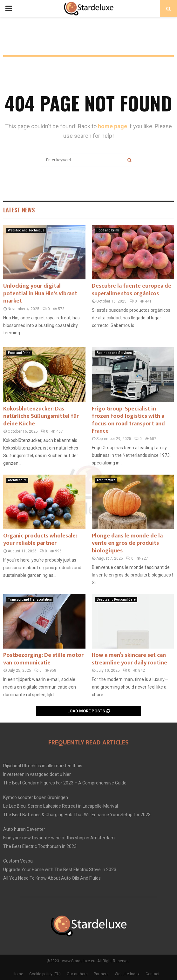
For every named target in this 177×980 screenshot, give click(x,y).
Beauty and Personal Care (116, 600)
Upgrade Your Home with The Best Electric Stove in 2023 (60, 870)
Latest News (19, 210)
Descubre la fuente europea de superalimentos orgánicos (132, 290)
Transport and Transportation (30, 600)
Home (18, 974)
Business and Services (114, 353)
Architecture (17, 480)
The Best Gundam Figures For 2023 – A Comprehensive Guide (65, 783)
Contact (153, 974)
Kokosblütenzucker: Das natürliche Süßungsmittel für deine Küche (41, 416)
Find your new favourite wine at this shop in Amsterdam (59, 838)
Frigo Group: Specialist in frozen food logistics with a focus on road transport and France (128, 420)
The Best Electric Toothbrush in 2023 (40, 846)
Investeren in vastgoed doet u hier (37, 774)
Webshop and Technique (26, 230)
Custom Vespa (18, 861)
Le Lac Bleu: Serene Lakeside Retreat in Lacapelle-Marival (61, 806)
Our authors (77, 974)
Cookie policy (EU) (45, 974)
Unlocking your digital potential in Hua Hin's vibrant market (40, 293)
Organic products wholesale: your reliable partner (40, 540)
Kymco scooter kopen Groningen (36, 797)
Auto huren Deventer (24, 829)
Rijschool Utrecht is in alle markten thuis (43, 766)
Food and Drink (108, 230)
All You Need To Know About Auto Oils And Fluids (52, 878)
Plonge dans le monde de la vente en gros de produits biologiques (127, 543)
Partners (101, 974)
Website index (127, 974)
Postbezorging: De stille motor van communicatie (43, 659)
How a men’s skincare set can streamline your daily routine (129, 659)
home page (112, 126)
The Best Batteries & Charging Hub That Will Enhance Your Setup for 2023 (77, 815)
